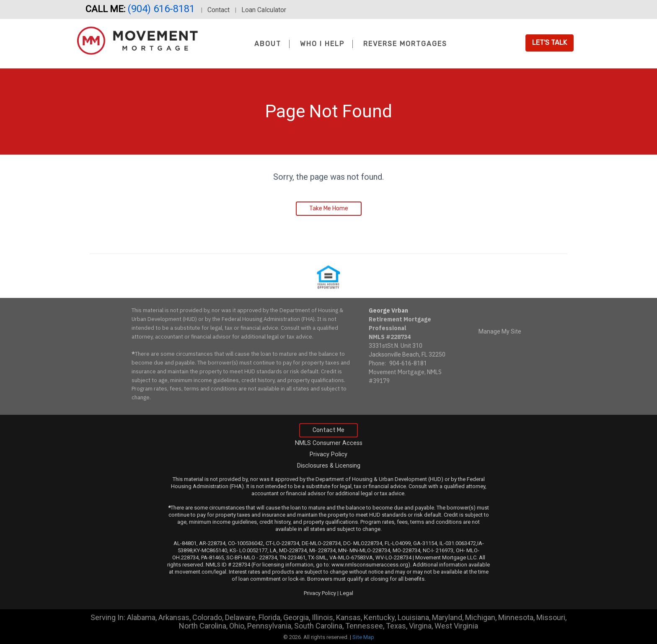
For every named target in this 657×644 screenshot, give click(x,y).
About (268, 44)
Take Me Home (329, 208)
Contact (219, 10)
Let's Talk (550, 43)
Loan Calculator (264, 10)
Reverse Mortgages (405, 44)
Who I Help (322, 44)
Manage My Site (500, 331)
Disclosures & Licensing (329, 466)
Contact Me (328, 430)
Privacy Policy (328, 454)
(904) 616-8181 (162, 9)
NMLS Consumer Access (329, 443)
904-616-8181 (408, 363)
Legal (347, 593)
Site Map (363, 637)
